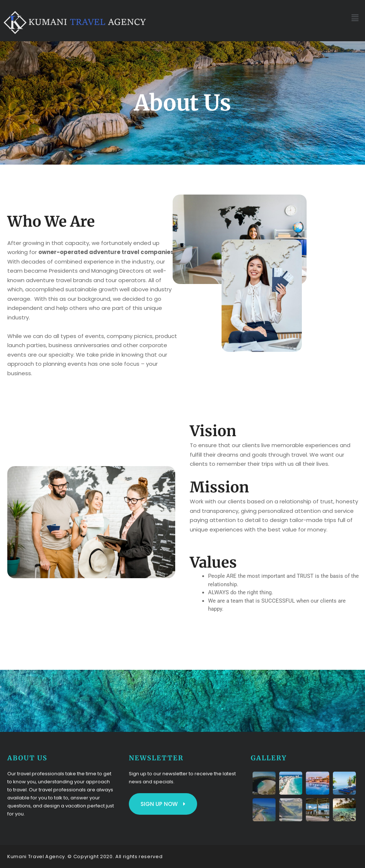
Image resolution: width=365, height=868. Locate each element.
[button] (355, 18)
